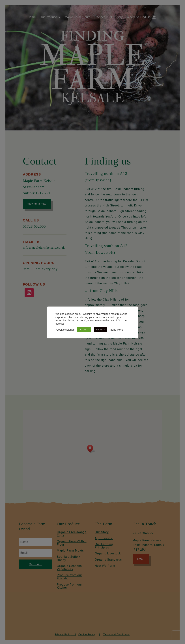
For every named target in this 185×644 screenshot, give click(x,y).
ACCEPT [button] (84, 330)
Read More (117, 330)
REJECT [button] (101, 330)
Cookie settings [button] (65, 330)
